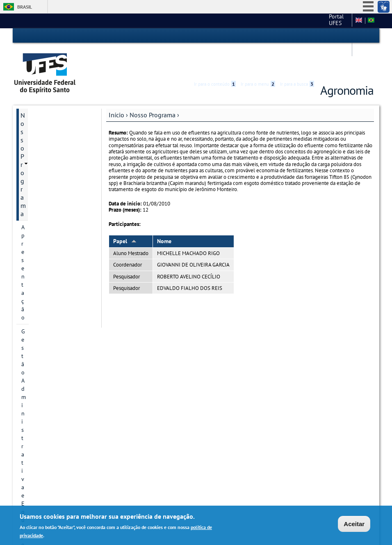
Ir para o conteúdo (215, 36)
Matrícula (34, 347)
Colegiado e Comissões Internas (50, 139)
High (334, 36)
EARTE (29, 199)
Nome (164, 211)
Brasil (25, 7)
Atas (26, 410)
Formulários (37, 360)
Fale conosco (333, 21)
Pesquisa (33, 241)
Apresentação (38, 99)
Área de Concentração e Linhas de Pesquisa (53, 259)
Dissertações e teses (48, 305)
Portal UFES (238, 21)
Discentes (34, 277)
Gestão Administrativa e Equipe (51, 117)
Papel (125, 211)
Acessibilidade (325, 36)
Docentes (33, 227)
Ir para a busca (297, 36)
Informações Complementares (44, 459)
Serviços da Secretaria (49, 185)
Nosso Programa (153, 85)
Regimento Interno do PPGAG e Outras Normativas (51, 433)
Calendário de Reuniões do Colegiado (54, 392)
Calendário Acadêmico (51, 374)
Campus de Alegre (286, 21)
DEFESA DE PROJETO (50, 291)
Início (116, 85)
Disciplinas (35, 171)
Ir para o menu (258, 36)
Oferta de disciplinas (49, 333)
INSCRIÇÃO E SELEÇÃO (53, 319)
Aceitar (354, 524)
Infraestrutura (40, 213)
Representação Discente (51, 157)
